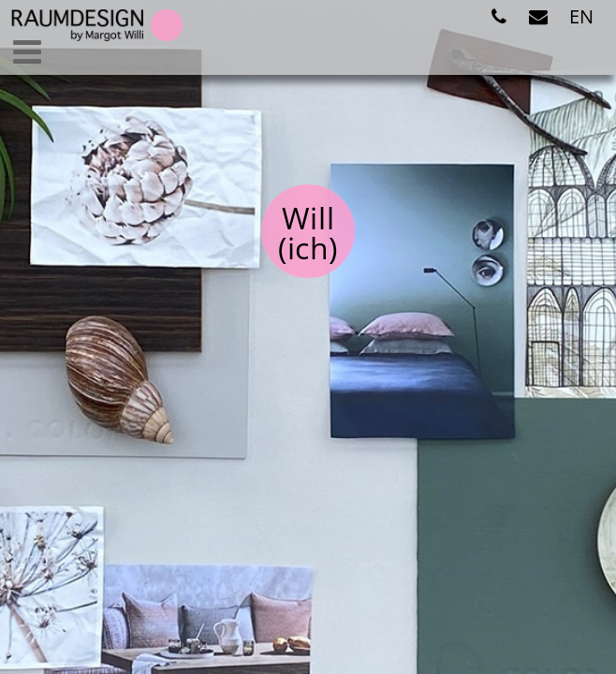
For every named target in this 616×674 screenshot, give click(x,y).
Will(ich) (308, 233)
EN (582, 16)
